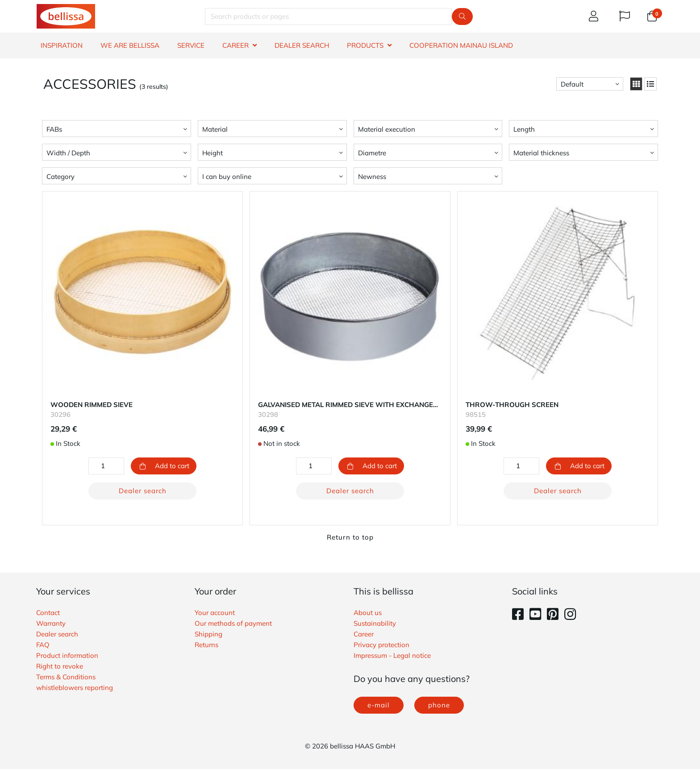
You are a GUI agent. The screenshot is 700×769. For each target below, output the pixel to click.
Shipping (208, 634)
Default (572, 84)
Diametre (372, 153)
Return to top (350, 537)
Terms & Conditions (66, 677)
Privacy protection (381, 645)
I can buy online (227, 177)
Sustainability (375, 623)
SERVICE (191, 45)
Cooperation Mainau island (461, 45)
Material (215, 129)
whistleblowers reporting (75, 688)
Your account (215, 613)
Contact (48, 613)
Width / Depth (68, 153)
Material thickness (541, 153)
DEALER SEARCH (302, 45)
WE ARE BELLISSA (130, 45)
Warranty (51, 623)
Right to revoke (60, 666)
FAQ (43, 645)
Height (212, 153)
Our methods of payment (233, 623)
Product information (67, 655)
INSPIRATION (62, 45)
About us (368, 613)
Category (60, 177)
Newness (372, 177)
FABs (54, 129)
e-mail (379, 705)
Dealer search (143, 491)
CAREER (235, 45)
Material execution (387, 129)
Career (364, 634)
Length (524, 129)
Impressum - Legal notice (392, 655)
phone (439, 705)
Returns (206, 645)
